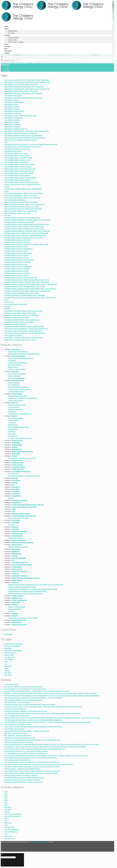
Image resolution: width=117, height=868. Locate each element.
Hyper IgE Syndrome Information (15, 200)
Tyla (6, 664)
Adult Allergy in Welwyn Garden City (16, 129)
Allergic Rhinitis (17, 394)
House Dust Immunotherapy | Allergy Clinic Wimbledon (22, 198)
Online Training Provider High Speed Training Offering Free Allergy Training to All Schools (33, 727)
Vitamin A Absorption (15, 609)
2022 (6, 796)
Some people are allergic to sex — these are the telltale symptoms (26, 751)
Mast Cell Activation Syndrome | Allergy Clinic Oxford (22, 207)
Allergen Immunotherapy (16, 538)
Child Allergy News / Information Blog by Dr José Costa (23, 147)
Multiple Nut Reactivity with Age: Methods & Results (25, 594)
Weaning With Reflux (19, 620)
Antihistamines (13, 425)
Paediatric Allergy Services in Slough (16, 271)
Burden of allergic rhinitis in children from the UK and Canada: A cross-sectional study (36, 585)
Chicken (15, 456)
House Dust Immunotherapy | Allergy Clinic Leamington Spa (24, 193)
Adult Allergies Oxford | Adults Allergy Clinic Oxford (21, 84)
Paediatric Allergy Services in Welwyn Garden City (21, 278)
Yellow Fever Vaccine (19, 625)
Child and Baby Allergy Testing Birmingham (18, 158)
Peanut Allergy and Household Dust (20, 414)
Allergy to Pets (13, 367)
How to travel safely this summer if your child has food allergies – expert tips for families (34, 698)
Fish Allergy (12, 423)
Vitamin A (15, 605)
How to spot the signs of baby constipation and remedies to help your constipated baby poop (35, 749)
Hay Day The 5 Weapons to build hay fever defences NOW (23, 687)
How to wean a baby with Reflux (18, 518)
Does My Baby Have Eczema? (14, 729)
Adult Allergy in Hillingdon (13, 113)
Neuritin (11, 498)
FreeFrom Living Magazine (13, 814)
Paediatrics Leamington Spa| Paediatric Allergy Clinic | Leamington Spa (28, 291)
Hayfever (15, 527)
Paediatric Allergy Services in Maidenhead (18, 267)
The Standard (9, 659)
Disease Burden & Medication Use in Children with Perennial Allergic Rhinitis (33, 589)
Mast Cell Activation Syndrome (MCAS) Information (21, 202)
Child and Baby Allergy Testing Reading (17, 180)
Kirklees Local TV (10, 653)
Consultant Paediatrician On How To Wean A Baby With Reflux (24, 778)
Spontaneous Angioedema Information (17, 318)
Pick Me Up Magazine (12, 829)
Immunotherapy (17, 536)
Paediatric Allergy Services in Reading (17, 269)
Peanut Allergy (13, 436)
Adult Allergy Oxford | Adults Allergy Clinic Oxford (21, 133)
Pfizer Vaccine (17, 569)
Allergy (14, 416)
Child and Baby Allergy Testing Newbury (17, 175)
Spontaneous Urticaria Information (15, 324)
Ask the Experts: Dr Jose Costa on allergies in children (22, 780)
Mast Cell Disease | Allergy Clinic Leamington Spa (21, 211)
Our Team (8, 215)
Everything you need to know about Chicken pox (20, 738)
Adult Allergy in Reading (12, 120)
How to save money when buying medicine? (19, 742)
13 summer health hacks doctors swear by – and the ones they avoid (27, 731)
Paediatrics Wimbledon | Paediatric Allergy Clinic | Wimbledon (25, 295)
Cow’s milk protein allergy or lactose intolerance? (24, 476)
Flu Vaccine (16, 494)
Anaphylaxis (12, 412)
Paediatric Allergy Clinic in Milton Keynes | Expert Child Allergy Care (26, 233)
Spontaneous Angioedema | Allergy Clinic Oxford (20, 313)
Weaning (15, 616)
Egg (13, 485)
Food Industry (17, 503)
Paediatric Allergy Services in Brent (16, 251)
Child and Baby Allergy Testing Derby (16, 162)
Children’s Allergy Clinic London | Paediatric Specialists (22, 184)
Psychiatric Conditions (20, 576)
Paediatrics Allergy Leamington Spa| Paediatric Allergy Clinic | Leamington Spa (30, 289)
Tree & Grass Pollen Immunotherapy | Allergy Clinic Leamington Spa (26, 329)
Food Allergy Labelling (15, 418)
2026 (6, 805)
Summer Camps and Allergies (18, 363)
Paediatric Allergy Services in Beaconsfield (18, 249)
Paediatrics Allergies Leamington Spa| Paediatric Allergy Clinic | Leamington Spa (31, 284)
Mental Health (17, 545)
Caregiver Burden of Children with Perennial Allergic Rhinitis (28, 591)
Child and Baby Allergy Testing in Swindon (18, 167)
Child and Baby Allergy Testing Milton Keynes (19, 173)
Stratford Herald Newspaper (14, 644)
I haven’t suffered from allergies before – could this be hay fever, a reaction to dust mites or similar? (37, 691)
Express (7, 670)
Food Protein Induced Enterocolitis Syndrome (28, 505)
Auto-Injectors (17, 449)
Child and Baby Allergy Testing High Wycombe (19, 164)
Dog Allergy (12, 360)
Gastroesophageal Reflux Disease (24, 516)
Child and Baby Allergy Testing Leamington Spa (20, 169)
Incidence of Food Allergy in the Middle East (23, 398)
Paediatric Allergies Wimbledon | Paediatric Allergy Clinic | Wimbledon (27, 220)
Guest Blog (16, 520)
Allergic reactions (14, 383)
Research (8, 306)
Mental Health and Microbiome (18, 547)
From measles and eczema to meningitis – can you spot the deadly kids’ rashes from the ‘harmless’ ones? (39, 764)
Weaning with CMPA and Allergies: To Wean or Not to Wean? (24, 782)
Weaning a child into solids (17, 405)
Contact (7, 187)
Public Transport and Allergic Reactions (21, 358)
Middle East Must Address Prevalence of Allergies (21, 775)
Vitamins (15, 614)
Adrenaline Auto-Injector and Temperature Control (24, 354)
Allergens (15, 372)
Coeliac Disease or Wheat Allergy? (19, 389)
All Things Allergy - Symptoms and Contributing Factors (22, 769)
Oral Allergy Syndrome (20, 562)
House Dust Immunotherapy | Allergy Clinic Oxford (21, 195)
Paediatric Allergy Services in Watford (17, 275)
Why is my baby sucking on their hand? (17, 716)
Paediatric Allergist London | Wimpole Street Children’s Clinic (24, 227)
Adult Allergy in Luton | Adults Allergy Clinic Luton (20, 116)
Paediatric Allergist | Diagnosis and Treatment (19, 222)
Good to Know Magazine (12, 646)
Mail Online (8, 823)
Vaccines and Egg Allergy (16, 392)
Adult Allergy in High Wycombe (14, 111)
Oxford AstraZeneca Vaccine (22, 565)
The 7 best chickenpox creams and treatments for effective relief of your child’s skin (32, 762)
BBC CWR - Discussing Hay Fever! (16, 733)
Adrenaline (16, 349)
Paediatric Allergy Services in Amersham (18, 240)
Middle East (16, 551)
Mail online (8, 666)
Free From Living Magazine (13, 651)
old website (8, 634)
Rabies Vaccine (17, 580)
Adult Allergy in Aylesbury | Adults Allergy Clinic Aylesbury (23, 98)
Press (6, 300)
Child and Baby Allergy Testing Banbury (17, 156)
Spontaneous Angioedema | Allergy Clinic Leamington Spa (23, 311)
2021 (6, 794)
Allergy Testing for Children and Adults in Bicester (21, 140)
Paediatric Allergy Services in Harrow (17, 258)
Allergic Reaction (18, 380)
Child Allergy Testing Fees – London (16, 153)
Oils (13, 560)
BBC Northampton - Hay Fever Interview (17, 702)
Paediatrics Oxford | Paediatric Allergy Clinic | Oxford (22, 293)
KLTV (6, 821)
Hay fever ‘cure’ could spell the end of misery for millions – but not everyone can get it (32, 740)
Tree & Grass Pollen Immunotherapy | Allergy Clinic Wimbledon (25, 333)
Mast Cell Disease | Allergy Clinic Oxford (18, 213)
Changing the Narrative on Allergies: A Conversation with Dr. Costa (26, 711)
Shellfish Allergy (13, 420)
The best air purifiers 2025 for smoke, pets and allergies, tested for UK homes (30, 704)
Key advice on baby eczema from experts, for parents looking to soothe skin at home (32, 767)
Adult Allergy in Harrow (12, 109)
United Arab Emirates (19, 600)
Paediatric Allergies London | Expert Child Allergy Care (22, 218)
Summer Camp (17, 598)
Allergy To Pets (17, 440)
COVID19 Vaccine (18, 469)
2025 (6, 803)
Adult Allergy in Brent (11, 104)
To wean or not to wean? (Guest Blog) (20, 438)
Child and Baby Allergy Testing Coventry (17, 160)
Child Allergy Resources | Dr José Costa (18, 149)
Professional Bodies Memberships (16, 304)
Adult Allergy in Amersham (13, 96)
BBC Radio (8, 810)
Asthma (14, 447)
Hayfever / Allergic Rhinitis (17, 369)
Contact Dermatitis (18, 467)
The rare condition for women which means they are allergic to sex (26, 753)
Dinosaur (15, 478)
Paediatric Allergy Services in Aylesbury (17, 242)
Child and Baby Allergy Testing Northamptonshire (20, 178)
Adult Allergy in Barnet (12, 100)
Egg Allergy (12, 432)
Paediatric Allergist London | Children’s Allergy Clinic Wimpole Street (27, 224)
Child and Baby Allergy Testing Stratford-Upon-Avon (21, 182)
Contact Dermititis (14, 407)
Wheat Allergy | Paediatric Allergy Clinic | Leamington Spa (23, 338)
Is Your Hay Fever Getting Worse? (15, 709)
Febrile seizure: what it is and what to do (18, 760)
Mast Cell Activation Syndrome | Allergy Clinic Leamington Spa (25, 204)
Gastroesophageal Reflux (21, 514)
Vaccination (16, 602)
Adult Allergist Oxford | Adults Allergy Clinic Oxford (21, 91)
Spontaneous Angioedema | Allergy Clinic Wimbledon (22, 315)
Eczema (15, 483)
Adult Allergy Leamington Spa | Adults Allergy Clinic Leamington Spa (27, 131)
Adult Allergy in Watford (12, 127)
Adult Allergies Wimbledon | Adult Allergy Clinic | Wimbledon (24, 87)
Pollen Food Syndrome (16, 400)
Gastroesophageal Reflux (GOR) (18, 427)
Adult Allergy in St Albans (13, 124)
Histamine (15, 529)
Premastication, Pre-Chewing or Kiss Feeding (23, 618)
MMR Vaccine (17, 554)
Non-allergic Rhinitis (15, 365)
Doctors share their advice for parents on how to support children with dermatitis (31, 758)
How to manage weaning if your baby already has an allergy (24, 700)
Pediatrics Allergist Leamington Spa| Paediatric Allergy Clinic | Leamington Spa (30, 298)
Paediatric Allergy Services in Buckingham (18, 253)
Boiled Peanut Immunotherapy (18, 352)
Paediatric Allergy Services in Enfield (16, 255)
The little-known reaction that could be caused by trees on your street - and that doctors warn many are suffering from (43, 713)
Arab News (8, 648)
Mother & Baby (9, 655)
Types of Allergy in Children (13, 335)
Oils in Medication (14, 385)
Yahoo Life (8, 836)
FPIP (13, 511)
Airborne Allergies (18, 356)
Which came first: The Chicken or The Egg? (22, 458)
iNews (7, 668)
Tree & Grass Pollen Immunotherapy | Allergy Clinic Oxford (23, 331)
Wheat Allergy (17, 622)
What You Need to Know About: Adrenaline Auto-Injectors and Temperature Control (31, 773)
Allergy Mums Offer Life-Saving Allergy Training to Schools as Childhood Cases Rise (32, 771)
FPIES (14, 509)
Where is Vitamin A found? (17, 607)
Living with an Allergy (11, 684)
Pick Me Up (8, 675)
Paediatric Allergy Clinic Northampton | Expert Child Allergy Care (25, 235)
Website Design (42, 842)
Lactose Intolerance (19, 540)
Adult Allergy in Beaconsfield (14, 102)
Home (6, 68)
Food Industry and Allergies (17, 374)
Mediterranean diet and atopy (18, 396)
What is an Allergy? (14, 376)
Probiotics (12, 525)
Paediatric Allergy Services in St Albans (17, 273)
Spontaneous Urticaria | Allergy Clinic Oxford (19, 322)
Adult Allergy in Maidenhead (14, 118)
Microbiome (16, 549)
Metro (6, 662)
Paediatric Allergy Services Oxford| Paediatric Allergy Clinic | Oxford (27, 280)
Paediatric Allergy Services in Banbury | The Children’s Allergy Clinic (26, 244)
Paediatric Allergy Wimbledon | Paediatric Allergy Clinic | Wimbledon (27, 282)
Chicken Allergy (13, 429)
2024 (6, 801)
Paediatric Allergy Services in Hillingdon (17, 262)
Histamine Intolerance (15, 409)
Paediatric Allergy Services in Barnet (16, 247)
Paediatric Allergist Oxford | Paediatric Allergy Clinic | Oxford (24, 229)
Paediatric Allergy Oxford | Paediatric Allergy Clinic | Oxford (24, 238)
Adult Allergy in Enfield (12, 107)
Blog (6, 142)
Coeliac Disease (18, 463)
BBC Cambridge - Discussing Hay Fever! (18, 736)
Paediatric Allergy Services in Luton (16, 264)
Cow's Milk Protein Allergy (21, 471)
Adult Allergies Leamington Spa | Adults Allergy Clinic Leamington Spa (27, 82)
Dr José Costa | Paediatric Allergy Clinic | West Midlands (23, 189)
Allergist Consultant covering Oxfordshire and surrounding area (25, 138)
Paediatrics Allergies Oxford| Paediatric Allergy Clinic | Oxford (25, 286)
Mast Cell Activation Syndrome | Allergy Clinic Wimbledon (23, 209)
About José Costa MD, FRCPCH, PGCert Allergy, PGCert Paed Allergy (27, 80)
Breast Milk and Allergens (17, 378)
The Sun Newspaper (11, 832)
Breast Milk (16, 454)
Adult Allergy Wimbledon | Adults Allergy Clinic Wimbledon (23, 136)
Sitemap (7, 71)
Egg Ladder (12, 434)
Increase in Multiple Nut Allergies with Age (22, 587)
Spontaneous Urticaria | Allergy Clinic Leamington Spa (22, 320)
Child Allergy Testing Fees (13, 151)
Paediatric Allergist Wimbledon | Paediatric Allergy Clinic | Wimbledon (27, 231)
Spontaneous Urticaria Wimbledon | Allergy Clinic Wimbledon (24, 326)
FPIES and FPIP (13, 474)
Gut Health (15, 523)
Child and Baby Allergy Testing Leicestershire (19, 171)
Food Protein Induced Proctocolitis (24, 507)
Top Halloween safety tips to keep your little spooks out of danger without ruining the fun (33, 720)
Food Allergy (16, 496)
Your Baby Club (9, 657)
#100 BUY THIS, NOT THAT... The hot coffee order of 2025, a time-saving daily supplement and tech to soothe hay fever (43, 707)
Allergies (15, 403)
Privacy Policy (9, 302)
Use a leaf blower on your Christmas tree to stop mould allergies (25, 689)
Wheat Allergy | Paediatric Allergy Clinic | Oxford (20, 340)
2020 (6, 792)
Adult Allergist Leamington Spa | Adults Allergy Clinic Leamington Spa (27, 89)
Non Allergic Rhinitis (19, 558)
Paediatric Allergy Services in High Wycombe (19, 260)
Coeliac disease (17, 465)
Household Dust (17, 534)
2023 (6, 798)
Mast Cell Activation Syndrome (18, 387)
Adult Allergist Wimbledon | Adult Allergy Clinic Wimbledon (23, 93)
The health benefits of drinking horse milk (18, 724)
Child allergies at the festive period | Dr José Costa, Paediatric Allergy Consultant (31, 144)
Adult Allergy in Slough (12, 122)
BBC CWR (8, 673)
